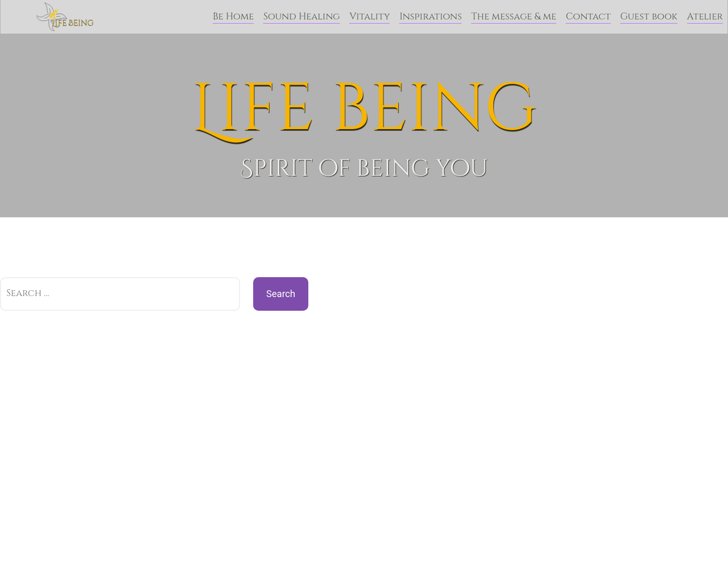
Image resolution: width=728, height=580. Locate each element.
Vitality (370, 17)
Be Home (233, 17)
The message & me (514, 17)
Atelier (705, 17)
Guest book (649, 17)
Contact (588, 17)
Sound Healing (301, 17)
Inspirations (430, 17)
